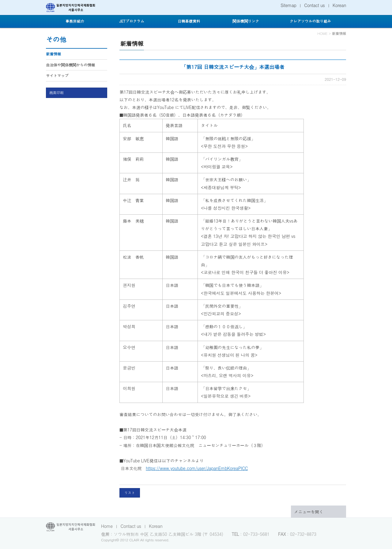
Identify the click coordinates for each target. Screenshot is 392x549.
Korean (339, 5)
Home (107, 526)
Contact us (314, 5)
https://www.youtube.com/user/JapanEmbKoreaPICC (197, 468)
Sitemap (288, 5)
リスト (130, 493)
